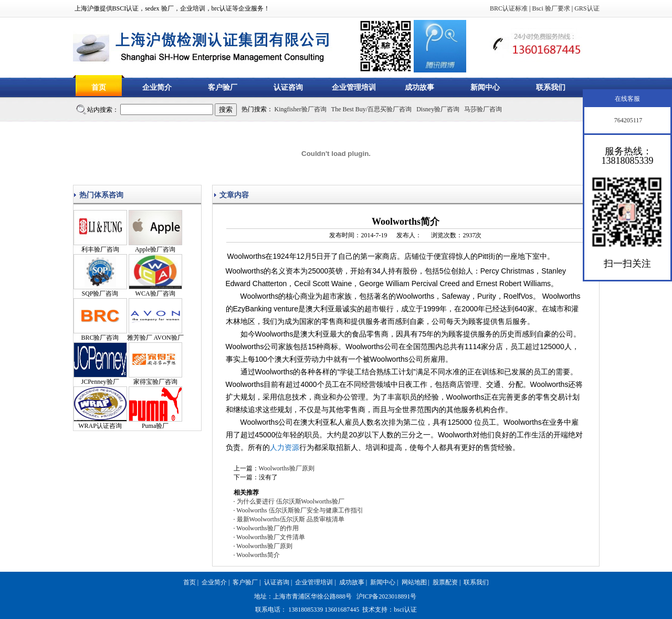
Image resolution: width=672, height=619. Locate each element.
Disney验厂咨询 (438, 109)
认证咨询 (288, 87)
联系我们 (551, 87)
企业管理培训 (354, 87)
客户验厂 (223, 87)
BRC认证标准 (509, 8)
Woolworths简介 (258, 555)
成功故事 (419, 87)
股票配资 (445, 582)
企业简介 (157, 87)
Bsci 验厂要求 (551, 8)
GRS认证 (587, 8)
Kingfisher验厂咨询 (301, 109)
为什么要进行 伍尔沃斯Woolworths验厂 (291, 501)
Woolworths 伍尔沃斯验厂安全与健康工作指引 (300, 510)
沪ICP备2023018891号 (387, 596)
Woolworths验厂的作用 (267, 528)
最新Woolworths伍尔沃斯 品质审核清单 (291, 519)
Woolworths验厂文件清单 (270, 537)
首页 (99, 87)
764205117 (628, 120)
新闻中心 (485, 87)
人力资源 (285, 447)
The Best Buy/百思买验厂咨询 (371, 109)
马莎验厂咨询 (483, 109)
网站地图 (414, 582)
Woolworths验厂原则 (287, 468)
